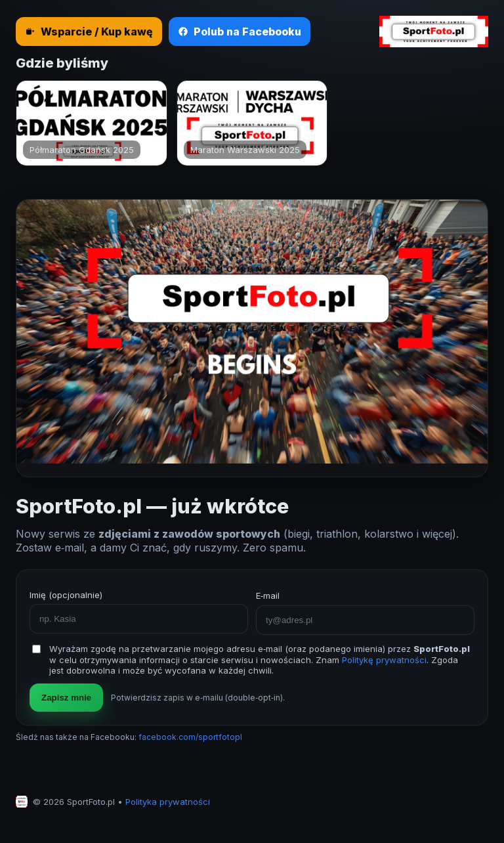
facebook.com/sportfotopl (190, 737)
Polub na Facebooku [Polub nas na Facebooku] (240, 32)
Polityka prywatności (168, 802)
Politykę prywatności (384, 660)
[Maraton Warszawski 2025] (252, 123)
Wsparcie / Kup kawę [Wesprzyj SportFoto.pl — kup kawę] (89, 32)
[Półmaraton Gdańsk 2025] (92, 123)
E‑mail (268, 595)
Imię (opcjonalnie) (66, 595)
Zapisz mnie (66, 698)
